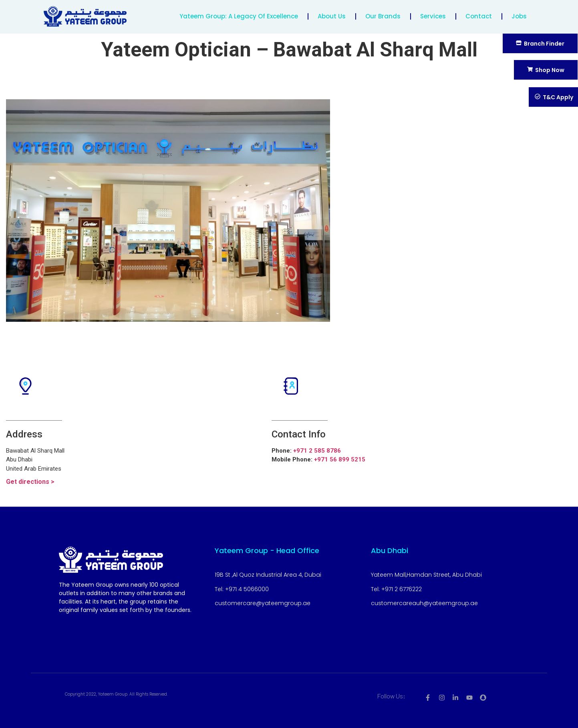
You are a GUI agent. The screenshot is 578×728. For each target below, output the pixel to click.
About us (332, 14)
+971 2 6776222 (402, 589)
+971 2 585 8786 (317, 451)
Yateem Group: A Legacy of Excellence (239, 14)
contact (479, 14)
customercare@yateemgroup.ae (263, 603)
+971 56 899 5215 (340, 459)
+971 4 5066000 (247, 589)
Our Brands (383, 14)
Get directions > (30, 482)
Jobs (519, 14)
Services (433, 14)
